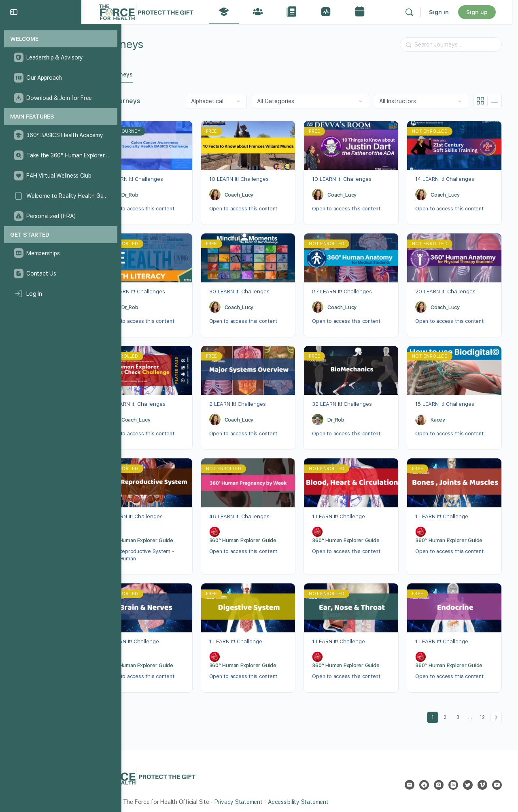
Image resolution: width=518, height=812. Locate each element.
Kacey (441, 415)
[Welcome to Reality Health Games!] (61, 196)
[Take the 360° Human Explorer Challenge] (61, 155)
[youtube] (497, 777)
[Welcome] (61, 39)
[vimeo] (482, 777)
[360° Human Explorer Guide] (123, 526)
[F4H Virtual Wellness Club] (61, 176)
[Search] (415, 12)
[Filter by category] (310, 101)
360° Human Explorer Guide (151, 534)
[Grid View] (481, 101)
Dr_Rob (142, 193)
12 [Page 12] (484, 708)
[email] (410, 777)
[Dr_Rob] (123, 193)
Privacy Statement (250, 794)
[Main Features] (61, 117)
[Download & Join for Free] (61, 98)
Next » (496, 710)
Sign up (483, 12)
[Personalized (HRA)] (61, 216)
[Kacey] (424, 415)
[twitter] (468, 777)
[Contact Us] (61, 273)
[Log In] (61, 294)
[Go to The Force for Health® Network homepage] (158, 11)
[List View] (495, 101)
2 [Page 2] (447, 708)
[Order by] (216, 101)
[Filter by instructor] (421, 101)
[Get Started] (61, 235)
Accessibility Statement (310, 794)
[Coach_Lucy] (224, 193)
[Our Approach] (61, 78)
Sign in (445, 12)
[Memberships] (61, 253)
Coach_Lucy (248, 193)
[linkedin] (453, 777)
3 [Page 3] (460, 708)
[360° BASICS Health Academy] (61, 135)
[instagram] (439, 777)
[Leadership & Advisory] (61, 57)
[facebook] (424, 777)
